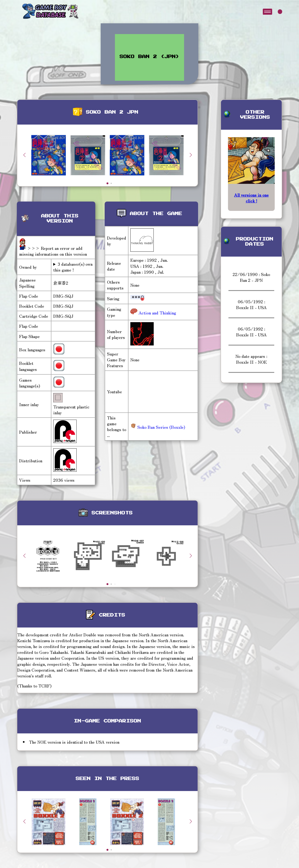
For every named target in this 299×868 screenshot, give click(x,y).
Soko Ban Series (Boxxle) (158, 427)
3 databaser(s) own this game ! (73, 267)
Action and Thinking (157, 313)
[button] (191, 155)
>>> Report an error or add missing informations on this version (53, 251)
